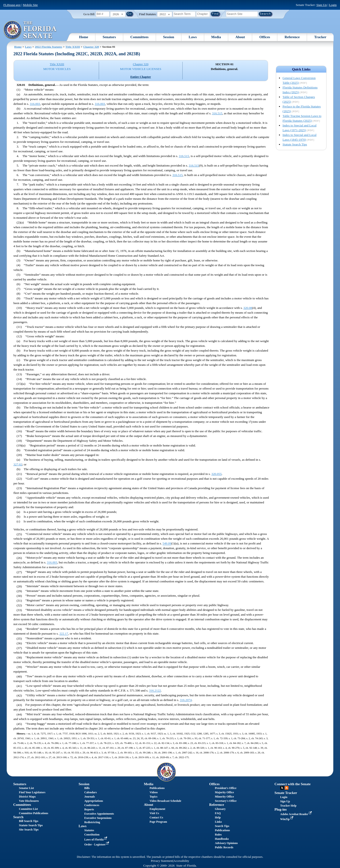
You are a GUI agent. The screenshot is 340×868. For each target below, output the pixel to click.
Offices (265, 37)
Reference (292, 37)
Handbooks (222, 839)
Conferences (92, 805)
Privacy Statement (162, 861)
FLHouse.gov (12, 5)
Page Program (158, 822)
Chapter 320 (91, 47)
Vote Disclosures (29, 801)
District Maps (27, 797)
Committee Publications (34, 813)
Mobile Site (31, 5)
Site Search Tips (29, 830)
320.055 (216, 474)
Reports (89, 809)
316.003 (35, 104)
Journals (90, 797)
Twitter (282, 788)
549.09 (167, 544)
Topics (153, 797)
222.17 (64, 634)
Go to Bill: (89, 14)
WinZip (287, 819)
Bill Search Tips (29, 821)
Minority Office (224, 797)
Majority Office (224, 792)
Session (169, 37)
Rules (218, 835)
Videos (154, 792)
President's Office (226, 788)
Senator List (26, 788)
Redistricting (92, 822)
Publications (157, 788)
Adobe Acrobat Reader (296, 814)
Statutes (89, 830)
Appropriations (94, 801)
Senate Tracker (286, 793)
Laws (193, 37)
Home (84, 37)
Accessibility (181, 861)
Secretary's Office (226, 801)
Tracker (320, 37)
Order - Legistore (97, 845)
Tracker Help (288, 806)
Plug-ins (281, 809)
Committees (139, 37)
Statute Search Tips (295, 144)
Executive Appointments (99, 814)
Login (333, 5)
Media (216, 37)
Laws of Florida (96, 840)
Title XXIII (73, 47)
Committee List (28, 809)
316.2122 (155, 691)
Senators (109, 37)
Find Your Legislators (32, 792)
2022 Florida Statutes (49, 47)
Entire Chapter (141, 77)
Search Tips (222, 826)
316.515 (217, 113)
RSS (287, 788)
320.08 (248, 308)
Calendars (91, 792)
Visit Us (154, 813)
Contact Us (156, 817)
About (240, 37)
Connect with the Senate (293, 784)
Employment (157, 809)
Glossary (220, 809)
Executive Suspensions (98, 818)
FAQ (218, 813)
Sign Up (321, 5)
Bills (87, 788)
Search (18, 817)
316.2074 (186, 700)
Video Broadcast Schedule (165, 801)
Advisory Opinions (226, 843)
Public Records (224, 847)
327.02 (18, 464)
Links (218, 822)
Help (218, 817)
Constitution (92, 835)
